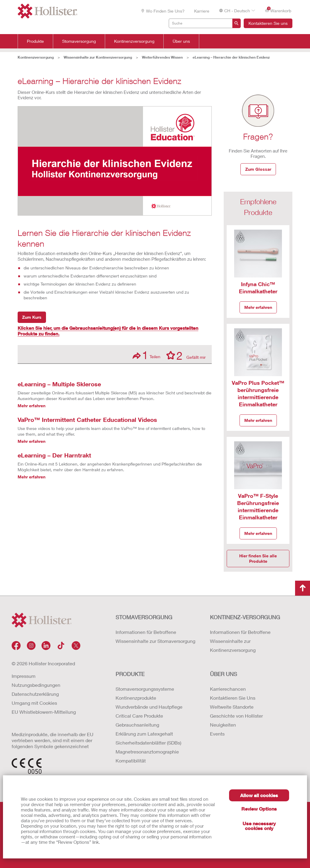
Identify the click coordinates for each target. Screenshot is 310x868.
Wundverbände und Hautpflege (149, 707)
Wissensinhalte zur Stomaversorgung (155, 641)
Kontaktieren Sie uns (268, 23)
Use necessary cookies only (259, 826)
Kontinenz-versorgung (245, 617)
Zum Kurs (32, 317)
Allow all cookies (259, 795)
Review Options (259, 809)
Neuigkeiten (223, 725)
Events (217, 734)
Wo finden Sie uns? (163, 11)
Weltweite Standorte (232, 707)
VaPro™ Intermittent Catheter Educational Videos (87, 419)
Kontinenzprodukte (136, 698)
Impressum (24, 676)
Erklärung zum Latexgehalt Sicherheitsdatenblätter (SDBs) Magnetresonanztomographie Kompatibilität (148, 747)
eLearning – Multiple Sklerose (59, 384)
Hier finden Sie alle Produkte (258, 558)
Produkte (35, 41)
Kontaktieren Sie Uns (233, 698)
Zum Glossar (258, 169)
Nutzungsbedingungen (36, 685)
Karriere (202, 11)
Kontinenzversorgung (134, 41)
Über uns (181, 41)
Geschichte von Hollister (236, 716)
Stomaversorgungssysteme (145, 689)
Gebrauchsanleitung (137, 725)
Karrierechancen (228, 689)
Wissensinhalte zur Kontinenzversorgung (98, 57)
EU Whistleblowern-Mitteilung (44, 712)
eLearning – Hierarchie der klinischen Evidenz (231, 57)
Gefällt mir (186, 355)
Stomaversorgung (79, 41)
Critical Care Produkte (139, 716)
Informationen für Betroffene (146, 632)
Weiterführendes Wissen (162, 57)
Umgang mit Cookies (34, 703)
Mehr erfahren (32, 406)
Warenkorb (278, 10)
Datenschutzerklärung (35, 694)
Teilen (146, 355)
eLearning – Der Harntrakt (54, 455)
